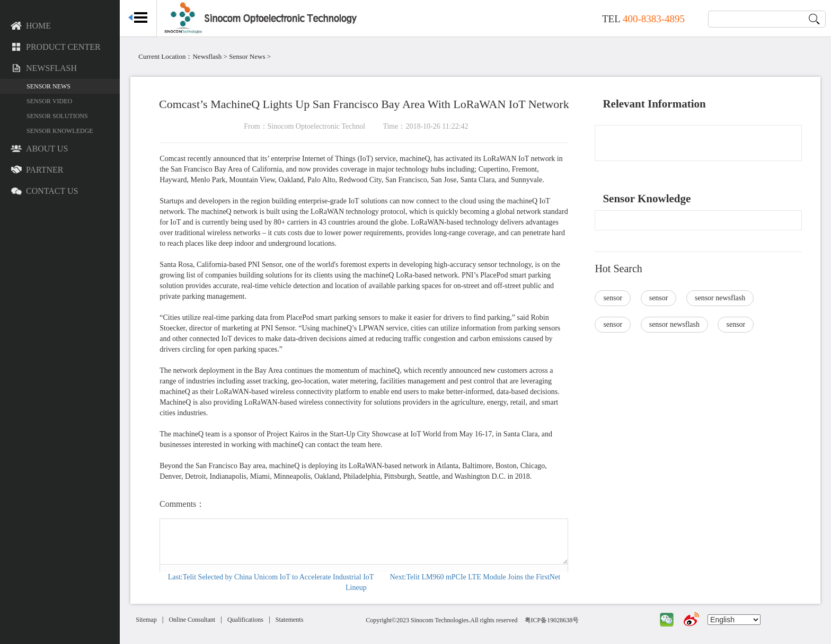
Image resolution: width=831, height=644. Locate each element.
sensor (617, 298)
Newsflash (44, 69)
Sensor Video (49, 101)
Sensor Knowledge (60, 131)
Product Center (56, 48)
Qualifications (258, 620)
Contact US (44, 192)
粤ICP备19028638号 (560, 620)
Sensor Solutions (57, 116)
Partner (37, 171)
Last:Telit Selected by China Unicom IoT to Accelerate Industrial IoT (279, 577)
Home (31, 26)
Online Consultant (205, 620)
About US (39, 149)
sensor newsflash (724, 298)
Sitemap (159, 620)
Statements (302, 620)
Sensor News (48, 86)
